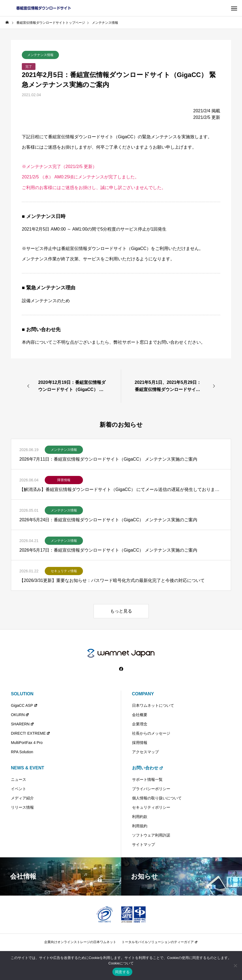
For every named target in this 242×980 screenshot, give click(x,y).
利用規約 (140, 826)
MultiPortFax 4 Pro (27, 743)
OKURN (20, 715)
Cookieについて (121, 963)
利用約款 (140, 817)
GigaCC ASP (24, 705)
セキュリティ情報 (64, 571)
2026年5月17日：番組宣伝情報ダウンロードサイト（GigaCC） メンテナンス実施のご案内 (108, 550)
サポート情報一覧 (147, 779)
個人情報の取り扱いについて (157, 798)
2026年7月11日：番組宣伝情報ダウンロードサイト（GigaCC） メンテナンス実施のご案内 (108, 459)
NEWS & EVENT (28, 768)
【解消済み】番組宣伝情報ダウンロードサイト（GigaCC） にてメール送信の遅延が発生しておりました (121, 489)
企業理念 (140, 724)
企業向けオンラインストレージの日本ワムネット (80, 942)
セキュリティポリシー (151, 807)
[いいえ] (235, 966)
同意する (122, 972)
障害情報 (64, 480)
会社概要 (140, 715)
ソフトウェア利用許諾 (151, 835)
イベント (19, 789)
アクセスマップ (145, 752)
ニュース (19, 779)
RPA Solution (22, 752)
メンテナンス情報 (40, 55)
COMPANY (143, 694)
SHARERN (23, 724)
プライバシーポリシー (151, 789)
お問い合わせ (148, 768)
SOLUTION (22, 694)
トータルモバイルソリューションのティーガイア (160, 942)
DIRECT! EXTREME (31, 733)
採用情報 (140, 743)
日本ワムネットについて (153, 705)
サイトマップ (144, 844)
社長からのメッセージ (151, 733)
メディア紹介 (22, 798)
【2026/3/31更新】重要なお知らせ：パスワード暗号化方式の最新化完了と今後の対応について (112, 580)
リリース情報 (22, 807)
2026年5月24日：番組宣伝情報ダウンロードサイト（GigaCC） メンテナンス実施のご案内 (108, 520)
